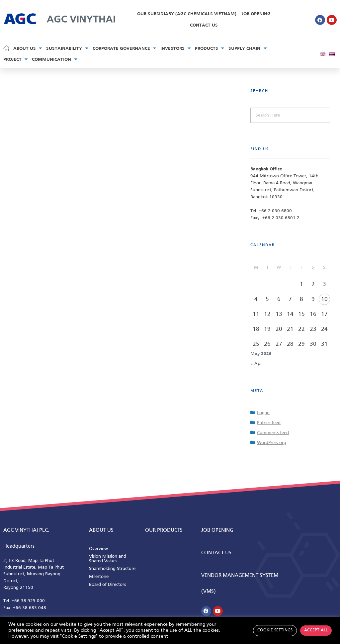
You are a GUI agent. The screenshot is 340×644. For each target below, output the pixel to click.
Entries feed (269, 423)
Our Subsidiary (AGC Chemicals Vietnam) (187, 14)
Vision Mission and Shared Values (108, 559)
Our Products (164, 530)
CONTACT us (216, 553)
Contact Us (204, 25)
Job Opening (256, 14)
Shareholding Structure (112, 569)
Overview (98, 549)
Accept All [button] (316, 630)
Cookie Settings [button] (275, 630)
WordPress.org (272, 443)
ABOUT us (101, 530)
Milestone (99, 577)
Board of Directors (107, 585)
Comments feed (273, 433)
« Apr (256, 364)
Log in (263, 413)
